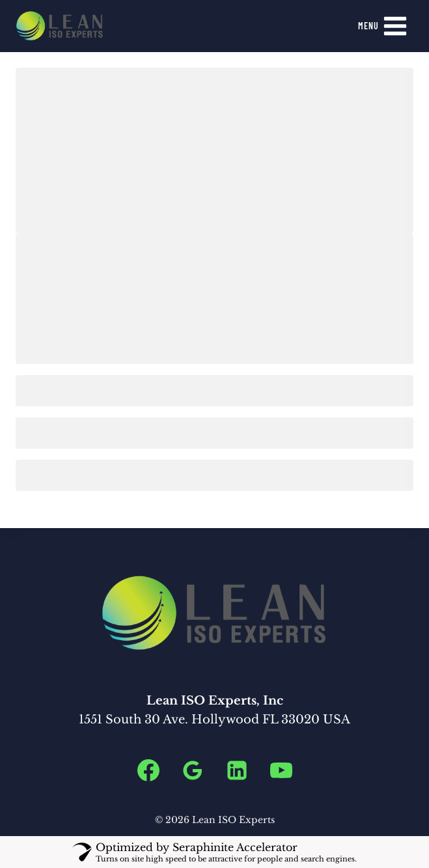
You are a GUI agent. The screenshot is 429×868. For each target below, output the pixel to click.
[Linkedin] (237, 770)
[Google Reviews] (193, 770)
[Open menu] (383, 26)
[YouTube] (281, 770)
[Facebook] (148, 770)
